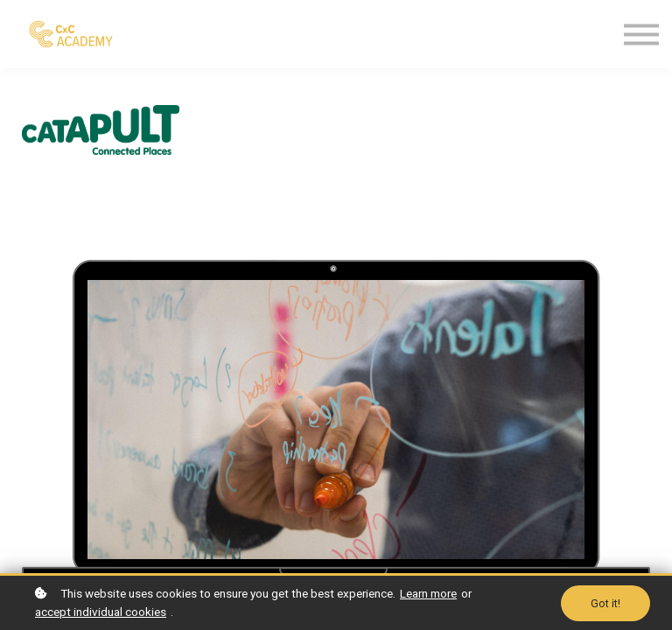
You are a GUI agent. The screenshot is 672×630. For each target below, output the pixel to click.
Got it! (605, 603)
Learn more (428, 593)
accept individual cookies (101, 612)
